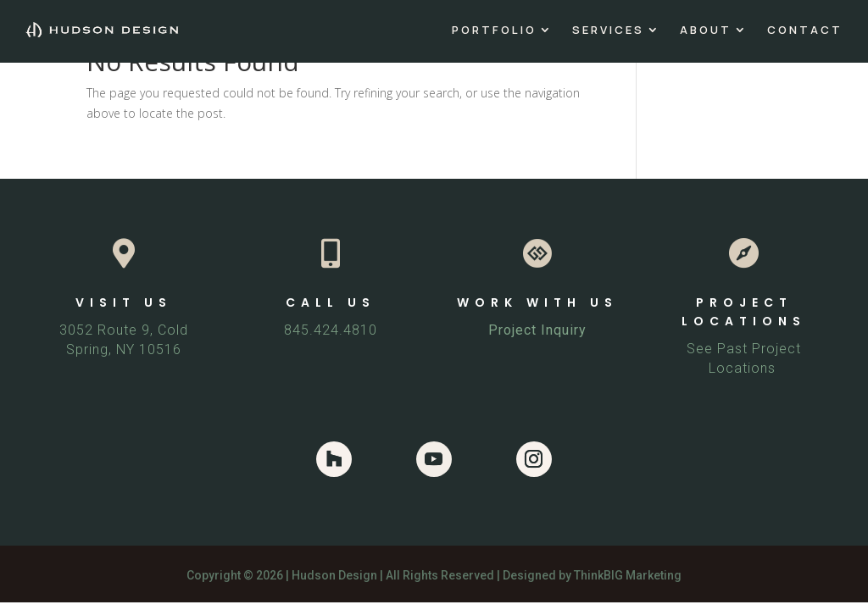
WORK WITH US (537, 302)
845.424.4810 (331, 330)
